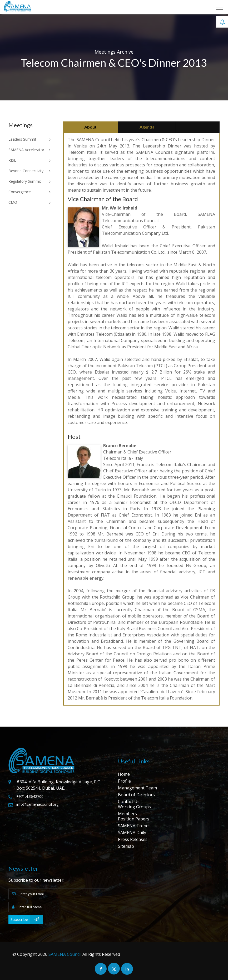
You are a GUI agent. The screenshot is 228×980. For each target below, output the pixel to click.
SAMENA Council (65, 954)
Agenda (147, 127)
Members (127, 814)
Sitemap (126, 846)
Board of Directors (136, 795)
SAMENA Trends (134, 826)
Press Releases (133, 839)
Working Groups (134, 807)
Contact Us (129, 802)
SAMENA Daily (132, 833)
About (90, 127)
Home (124, 774)
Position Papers (134, 819)
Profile (124, 781)
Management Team (137, 788)
